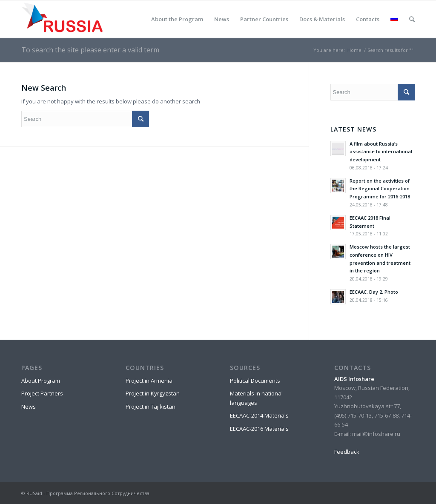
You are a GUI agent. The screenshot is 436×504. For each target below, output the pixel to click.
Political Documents (255, 381)
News (29, 407)
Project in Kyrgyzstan (153, 393)
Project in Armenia (149, 381)
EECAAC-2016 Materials (259, 429)
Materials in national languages (256, 398)
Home (354, 50)
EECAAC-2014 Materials (259, 415)
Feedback (347, 452)
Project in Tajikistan (151, 407)
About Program (41, 381)
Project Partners (42, 393)
